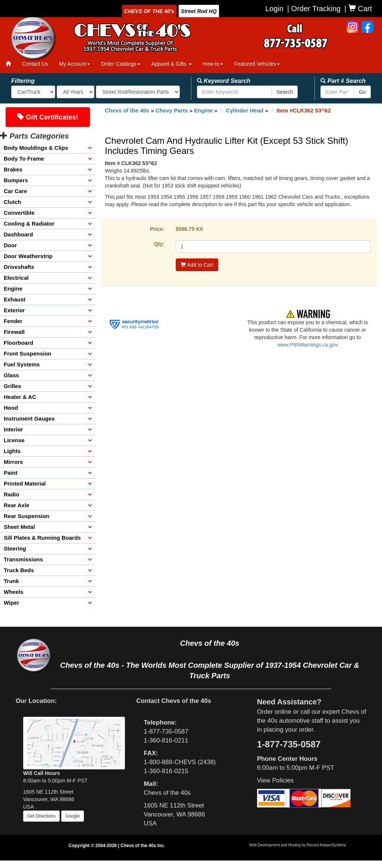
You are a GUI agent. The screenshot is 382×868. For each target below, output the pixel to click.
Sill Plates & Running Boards (42, 538)
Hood (11, 408)
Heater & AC (20, 397)
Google (73, 816)
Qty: (159, 244)
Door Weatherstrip (28, 256)
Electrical (16, 278)
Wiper (12, 603)
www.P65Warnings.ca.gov (307, 345)
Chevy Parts (172, 110)
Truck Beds (19, 570)
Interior (13, 429)
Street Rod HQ (199, 11)
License (14, 440)
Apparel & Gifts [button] (172, 64)
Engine (13, 289)
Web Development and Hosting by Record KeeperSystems (298, 845)
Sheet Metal (19, 527)
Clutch (12, 202)
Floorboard (18, 343)
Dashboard (18, 234)
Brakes (13, 169)
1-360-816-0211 (166, 740)
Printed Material (25, 483)
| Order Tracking (314, 9)
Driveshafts (19, 267)
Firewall (14, 332)
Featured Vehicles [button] (257, 64)
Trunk (11, 581)
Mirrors (13, 462)
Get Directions (41, 816)
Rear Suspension (27, 516)
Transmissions (23, 559)
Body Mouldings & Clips (36, 148)
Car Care (15, 191)
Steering (15, 548)
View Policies (275, 780)
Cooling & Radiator (29, 224)
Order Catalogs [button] (121, 64)
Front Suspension (28, 354)
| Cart (358, 8)
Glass (11, 375)
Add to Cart (197, 265)
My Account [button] (74, 64)
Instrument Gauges (29, 418)
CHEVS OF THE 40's (149, 11)
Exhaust (15, 299)
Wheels (14, 592)
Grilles (12, 386)
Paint (11, 473)
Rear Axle (17, 505)
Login (274, 9)
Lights (12, 451)
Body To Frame (24, 159)
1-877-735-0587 (166, 731)
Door (10, 245)
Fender (13, 321)
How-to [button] (213, 64)
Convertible (19, 213)
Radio (12, 494)
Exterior (14, 310)
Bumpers (16, 180)
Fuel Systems (22, 364)
